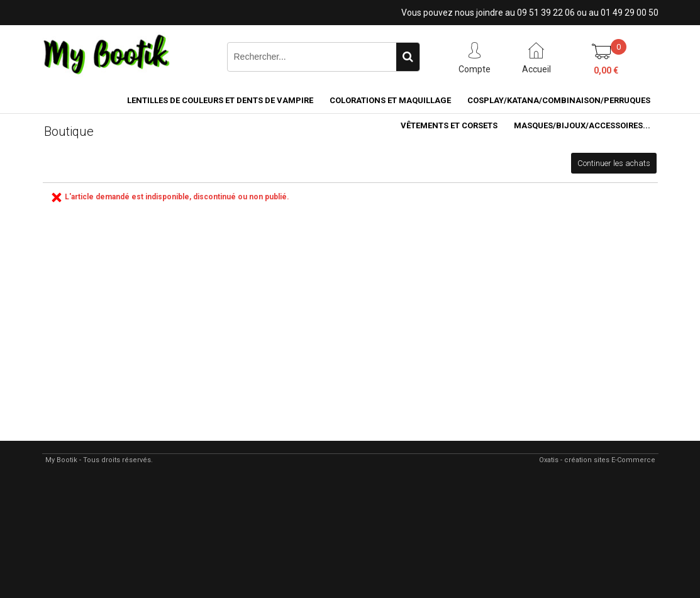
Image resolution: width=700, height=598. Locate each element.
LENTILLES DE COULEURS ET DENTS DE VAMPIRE (220, 100)
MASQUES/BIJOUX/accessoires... (582, 125)
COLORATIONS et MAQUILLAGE (390, 100)
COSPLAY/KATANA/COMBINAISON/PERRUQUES (559, 100)
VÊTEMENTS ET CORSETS (449, 125)
